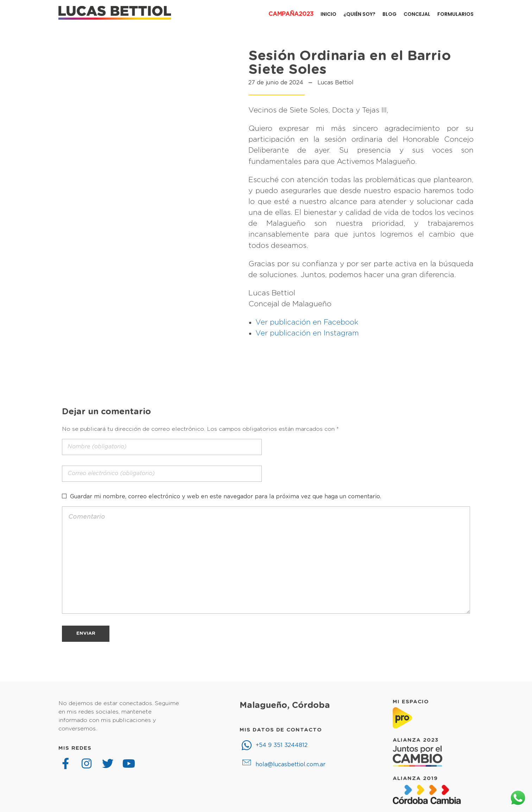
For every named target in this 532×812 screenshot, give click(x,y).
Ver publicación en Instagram (307, 333)
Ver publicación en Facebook (307, 322)
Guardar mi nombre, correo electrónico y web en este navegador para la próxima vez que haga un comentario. (226, 497)
